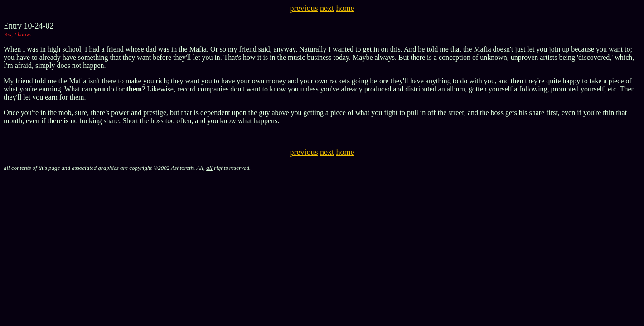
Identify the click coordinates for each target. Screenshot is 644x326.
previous (304, 8)
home (345, 8)
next (327, 8)
